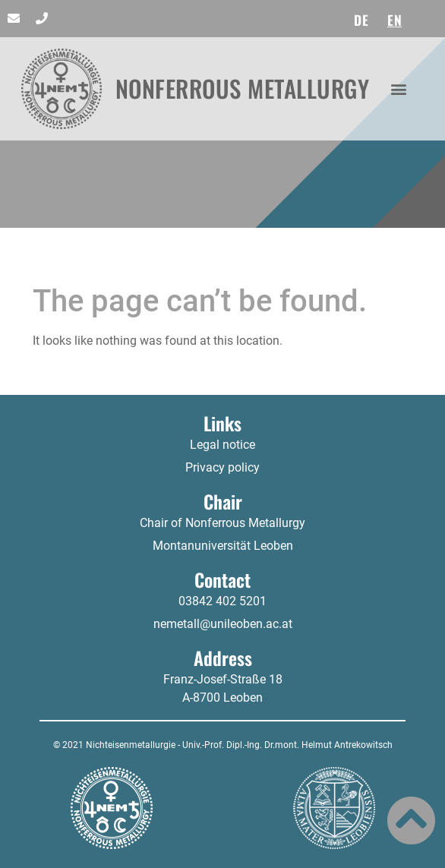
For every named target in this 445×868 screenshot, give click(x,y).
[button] (399, 88)
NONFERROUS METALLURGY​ (243, 88)
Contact (222, 579)
